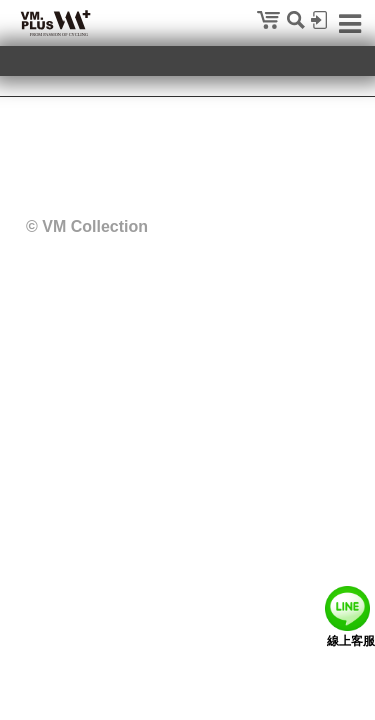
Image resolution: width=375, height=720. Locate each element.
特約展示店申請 (265, 148)
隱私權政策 (95, 148)
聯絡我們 (174, 148)
